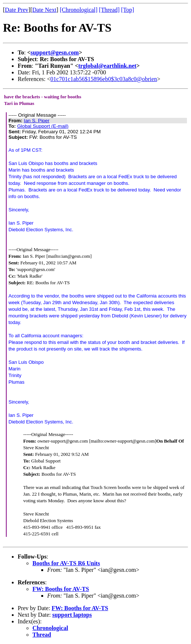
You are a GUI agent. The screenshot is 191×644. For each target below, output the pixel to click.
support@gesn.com (55, 52)
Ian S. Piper (37, 121)
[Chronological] (79, 10)
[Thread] (109, 10)
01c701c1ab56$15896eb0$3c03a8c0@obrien (104, 79)
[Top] (127, 10)
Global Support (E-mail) (43, 126)
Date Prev (17, 10)
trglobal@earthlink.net (107, 66)
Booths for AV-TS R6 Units (66, 563)
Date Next (44, 10)
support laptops (72, 615)
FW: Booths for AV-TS (61, 589)
